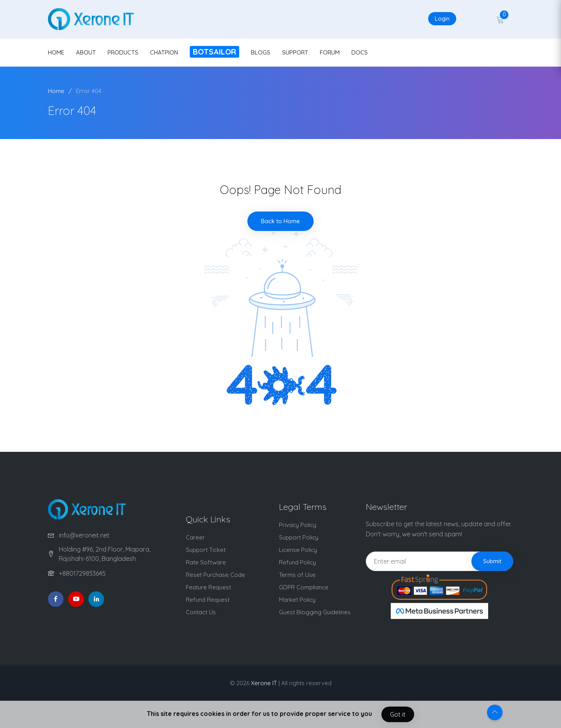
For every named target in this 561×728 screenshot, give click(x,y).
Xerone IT (264, 683)
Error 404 (89, 91)
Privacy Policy (298, 525)
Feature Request (208, 587)
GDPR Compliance (304, 587)
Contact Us (201, 612)
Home (56, 91)
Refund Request (208, 600)
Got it (398, 714)
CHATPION (164, 52)
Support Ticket (206, 550)
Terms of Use (297, 575)
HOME (56, 52)
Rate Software (206, 562)
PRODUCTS (123, 52)
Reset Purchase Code (215, 575)
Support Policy (299, 537)
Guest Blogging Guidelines (315, 612)
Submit (492, 561)
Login (442, 19)
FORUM (330, 52)
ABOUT (86, 52)
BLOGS (261, 52)
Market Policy (297, 600)
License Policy (298, 550)
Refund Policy (297, 562)
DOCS (360, 52)
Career (195, 537)
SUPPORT (295, 52)
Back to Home (280, 221)
